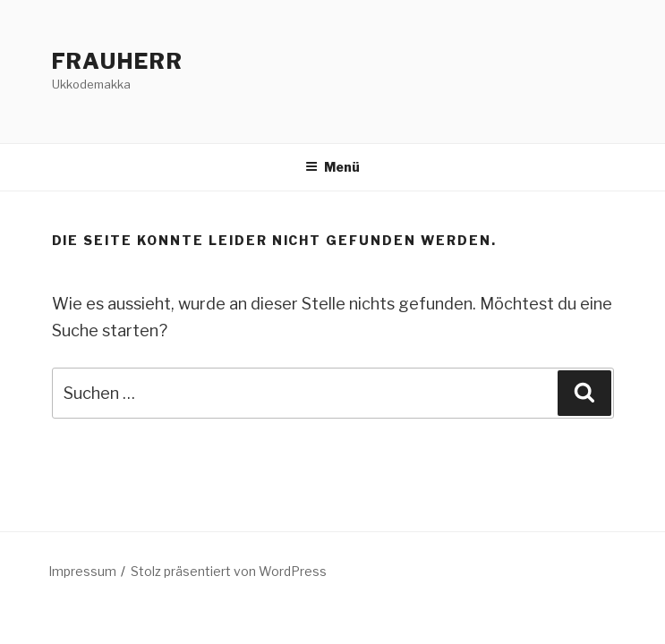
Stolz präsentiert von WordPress (229, 571)
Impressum (82, 571)
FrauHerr (118, 61)
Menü (332, 167)
